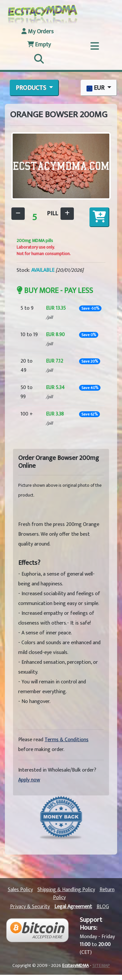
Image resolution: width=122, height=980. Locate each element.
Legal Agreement (73, 907)
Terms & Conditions (67, 740)
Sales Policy (20, 890)
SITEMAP (101, 965)
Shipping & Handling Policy (66, 890)
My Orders (38, 32)
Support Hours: (91, 924)
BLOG (103, 907)
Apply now (29, 780)
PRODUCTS (32, 88)
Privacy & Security (30, 907)
